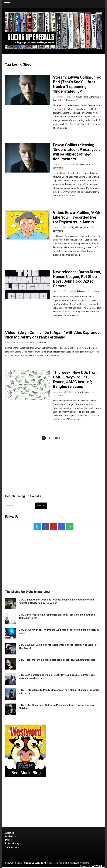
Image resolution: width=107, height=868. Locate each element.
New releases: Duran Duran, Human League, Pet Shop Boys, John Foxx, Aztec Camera (77, 279)
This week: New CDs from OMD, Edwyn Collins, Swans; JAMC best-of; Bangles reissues (75, 379)
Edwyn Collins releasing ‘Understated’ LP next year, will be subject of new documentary (76, 152)
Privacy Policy (12, 843)
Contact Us (11, 836)
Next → (59, 438)
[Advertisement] (53, 464)
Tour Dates (58, 100)
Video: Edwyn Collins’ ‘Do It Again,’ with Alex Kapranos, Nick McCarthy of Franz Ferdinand (53, 335)
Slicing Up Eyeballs (34, 863)
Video (86, 227)
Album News (82, 97)
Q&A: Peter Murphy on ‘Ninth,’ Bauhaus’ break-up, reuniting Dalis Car (57, 660)
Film (88, 164)
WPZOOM (97, 866)
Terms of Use (12, 847)
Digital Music (95, 97)
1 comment (71, 100)
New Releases (79, 291)
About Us (10, 833)
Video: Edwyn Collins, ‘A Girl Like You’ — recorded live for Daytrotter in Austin (77, 217)
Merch (8, 840)
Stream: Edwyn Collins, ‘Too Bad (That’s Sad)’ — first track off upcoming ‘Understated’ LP (77, 84)
